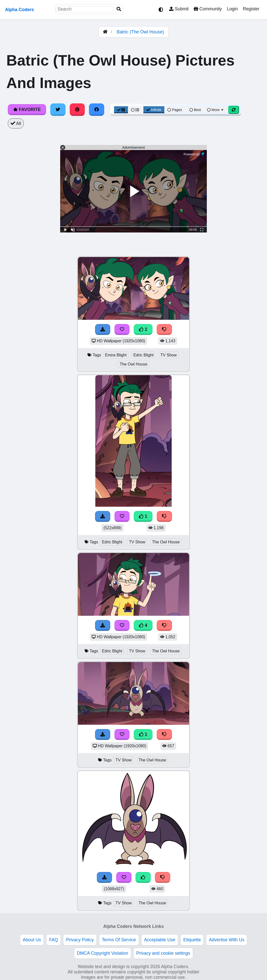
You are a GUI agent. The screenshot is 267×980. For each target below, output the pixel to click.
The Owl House (133, 364)
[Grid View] (121, 110)
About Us (32, 940)
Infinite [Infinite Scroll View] (154, 110)
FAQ (53, 940)
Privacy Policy (80, 940)
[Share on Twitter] (58, 110)
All (16, 123)
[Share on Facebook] (97, 110)
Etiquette (192, 940)
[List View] (135, 110)
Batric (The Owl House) (140, 32)
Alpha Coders (19, 10)
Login (232, 9)
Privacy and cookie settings (163, 953)
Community (208, 9)
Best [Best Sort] (195, 110)
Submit (179, 9)
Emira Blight (116, 355)
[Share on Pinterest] (77, 110)
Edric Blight (143, 355)
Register (251, 9)
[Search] (119, 9)
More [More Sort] (216, 110)
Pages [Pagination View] (175, 110)
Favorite (27, 110)
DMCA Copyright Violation (103, 953)
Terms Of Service (119, 940)
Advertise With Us (227, 940)
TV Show (168, 355)
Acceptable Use (160, 940)
